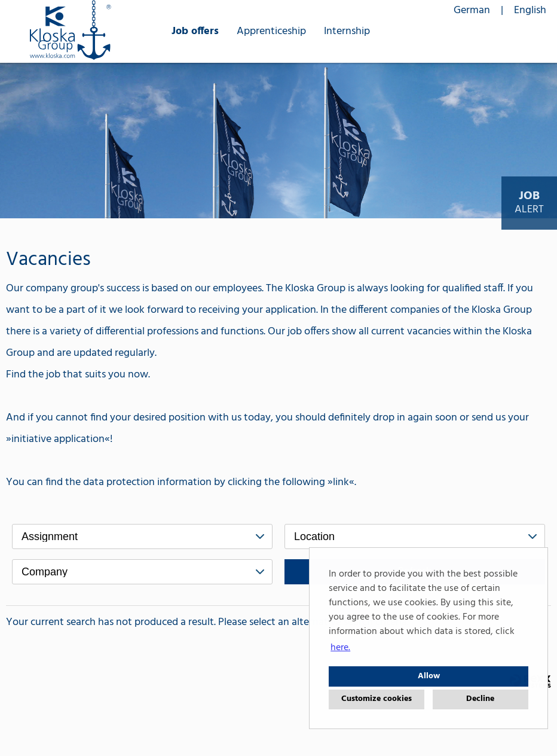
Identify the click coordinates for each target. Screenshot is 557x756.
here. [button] (340, 648)
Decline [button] (480, 699)
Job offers (195, 31)
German (472, 10)
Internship (347, 31)
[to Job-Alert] (529, 203)
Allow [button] (429, 676)
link (341, 482)
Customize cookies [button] (377, 699)
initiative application (58, 439)
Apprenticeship (271, 31)
